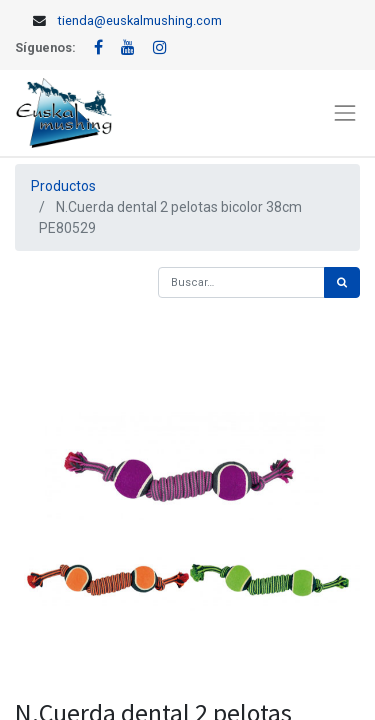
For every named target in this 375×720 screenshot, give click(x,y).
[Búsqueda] (342, 282)
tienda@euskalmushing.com (140, 20)
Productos (63, 186)
